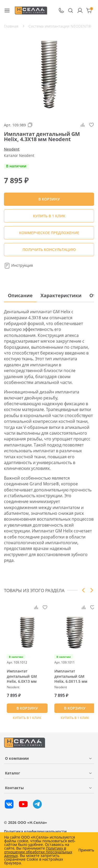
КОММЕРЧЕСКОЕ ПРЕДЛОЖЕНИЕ (49, 233)
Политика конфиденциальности (35, 831)
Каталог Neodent (19, 155)
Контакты (14, 788)
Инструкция (18, 265)
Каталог (13, 773)
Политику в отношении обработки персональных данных (38, 852)
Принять (86, 850)
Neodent (12, 149)
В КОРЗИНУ (27, 708)
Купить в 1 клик (49, 216)
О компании (17, 758)
